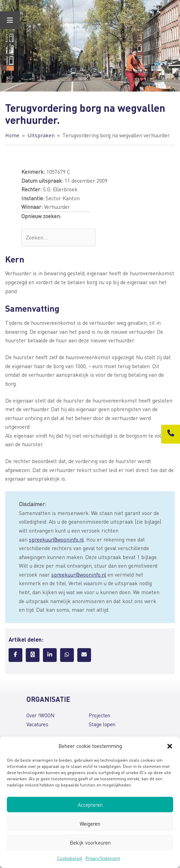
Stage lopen (102, 724)
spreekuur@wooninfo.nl (56, 539)
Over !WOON (40, 715)
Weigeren (90, 824)
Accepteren (90, 805)
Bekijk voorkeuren (90, 843)
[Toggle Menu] (10, 20)
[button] (170, 746)
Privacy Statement (103, 858)
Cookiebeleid (70, 858)
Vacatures (37, 724)
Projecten (99, 715)
